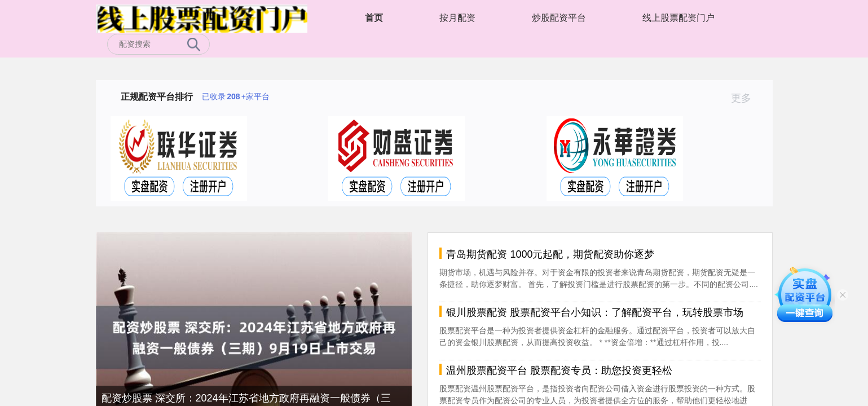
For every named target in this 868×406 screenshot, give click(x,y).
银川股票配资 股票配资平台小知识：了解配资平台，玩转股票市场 (595, 312)
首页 (374, 18)
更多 (746, 98)
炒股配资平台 (559, 18)
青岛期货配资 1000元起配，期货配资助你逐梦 (550, 254)
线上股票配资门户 (678, 18)
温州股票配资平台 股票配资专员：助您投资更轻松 (559, 370)
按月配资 (457, 18)
